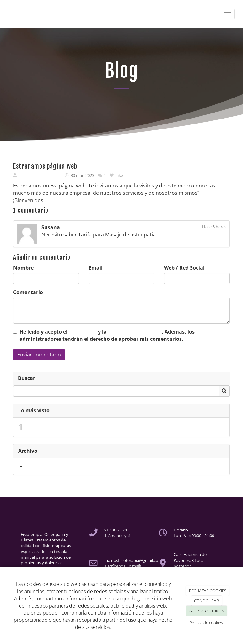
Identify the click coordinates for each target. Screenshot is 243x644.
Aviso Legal (83, 332)
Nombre (23, 268)
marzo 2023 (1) (43, 466)
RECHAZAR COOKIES (208, 591)
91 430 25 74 (116, 530)
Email (96, 268)
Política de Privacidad (135, 332)
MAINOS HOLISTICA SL (40, 175)
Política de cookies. (207, 623)
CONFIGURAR (206, 601)
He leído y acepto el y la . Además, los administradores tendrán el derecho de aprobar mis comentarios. (107, 335)
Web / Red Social (184, 268)
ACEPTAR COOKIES (207, 611)
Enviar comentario (39, 355)
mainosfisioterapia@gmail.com (133, 560)
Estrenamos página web (56, 427)
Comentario (28, 292)
